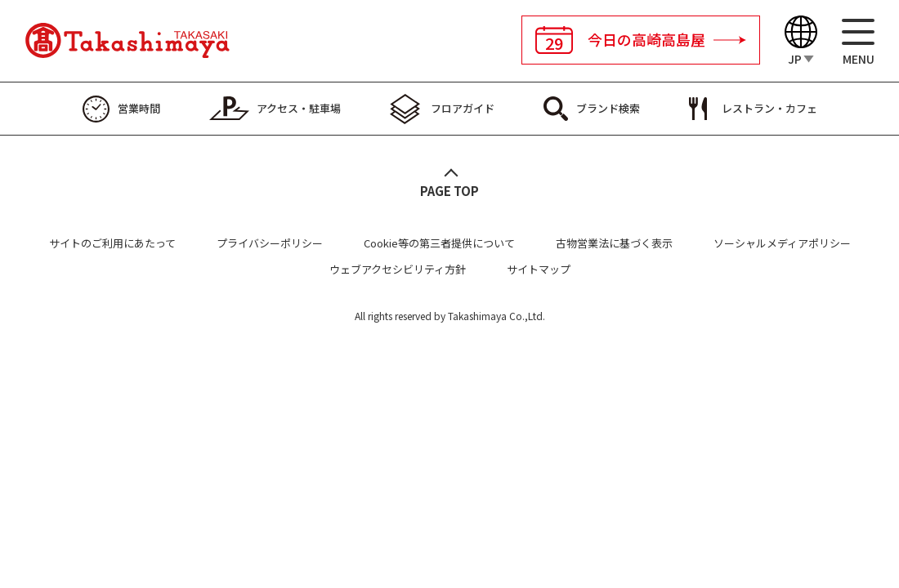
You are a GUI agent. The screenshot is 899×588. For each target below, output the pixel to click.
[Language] (801, 41)
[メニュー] (858, 41)
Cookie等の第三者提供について (439, 243)
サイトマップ (539, 269)
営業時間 (139, 108)
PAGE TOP (449, 191)
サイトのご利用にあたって (112, 243)
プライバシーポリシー (270, 243)
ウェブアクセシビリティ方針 (398, 269)
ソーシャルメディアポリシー (782, 243)
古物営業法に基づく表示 (614, 243)
